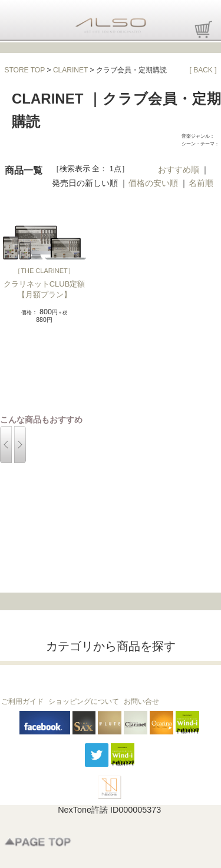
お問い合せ (141, 701)
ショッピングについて (84, 701)
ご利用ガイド (22, 701)
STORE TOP (25, 70)
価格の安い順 (153, 183)
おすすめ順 (179, 169)
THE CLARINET (44, 271)
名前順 (201, 183)
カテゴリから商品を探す (111, 646)
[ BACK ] (203, 70)
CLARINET (70, 70)
